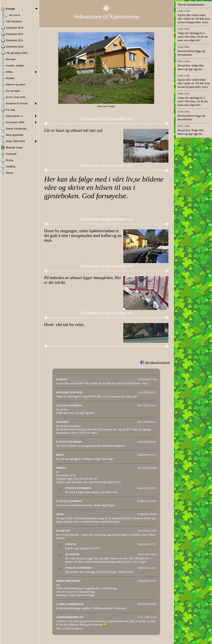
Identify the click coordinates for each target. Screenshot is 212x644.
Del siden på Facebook (157, 362)
